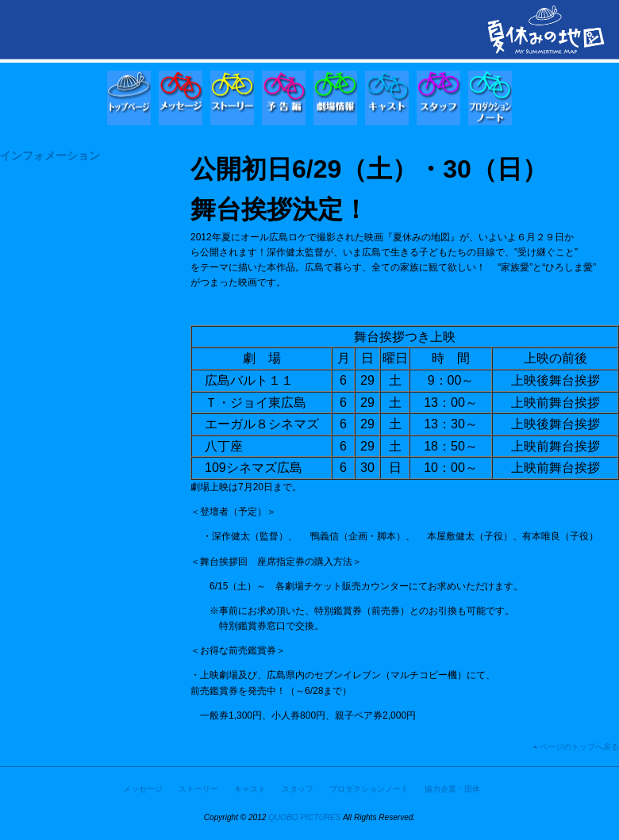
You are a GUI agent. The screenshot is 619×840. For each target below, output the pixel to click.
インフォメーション (50, 155)
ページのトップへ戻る (579, 747)
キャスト (250, 789)
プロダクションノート (369, 789)
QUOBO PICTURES (304, 817)
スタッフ (298, 789)
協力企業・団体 (452, 789)
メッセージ (143, 789)
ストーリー (198, 789)
